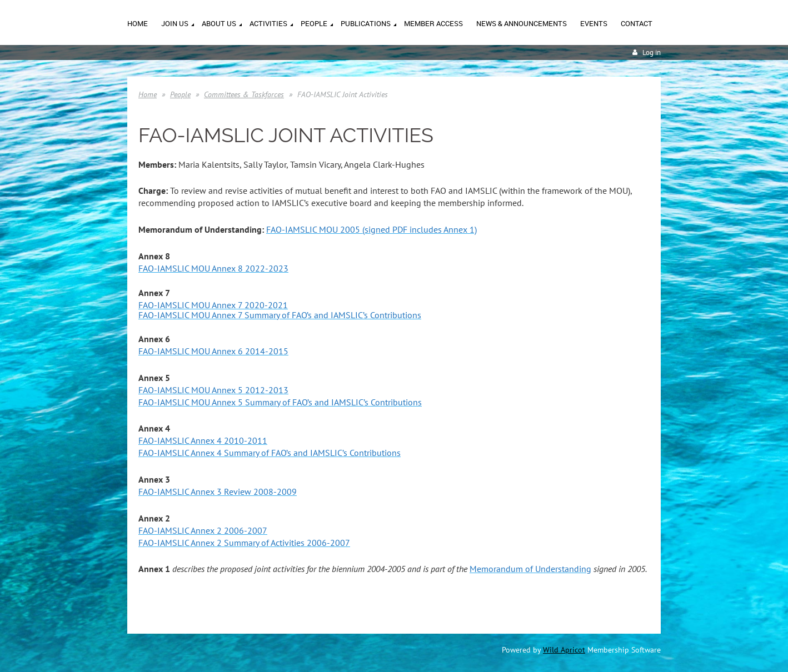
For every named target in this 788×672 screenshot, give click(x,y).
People (180, 94)
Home (148, 94)
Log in (652, 52)
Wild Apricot (564, 650)
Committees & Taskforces (244, 94)
